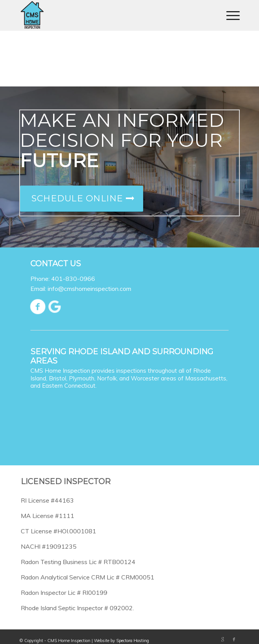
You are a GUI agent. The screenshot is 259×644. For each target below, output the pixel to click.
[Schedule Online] (82, 199)
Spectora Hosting (133, 641)
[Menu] (229, 15)
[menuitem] (229, 15)
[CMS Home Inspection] (107, 15)
